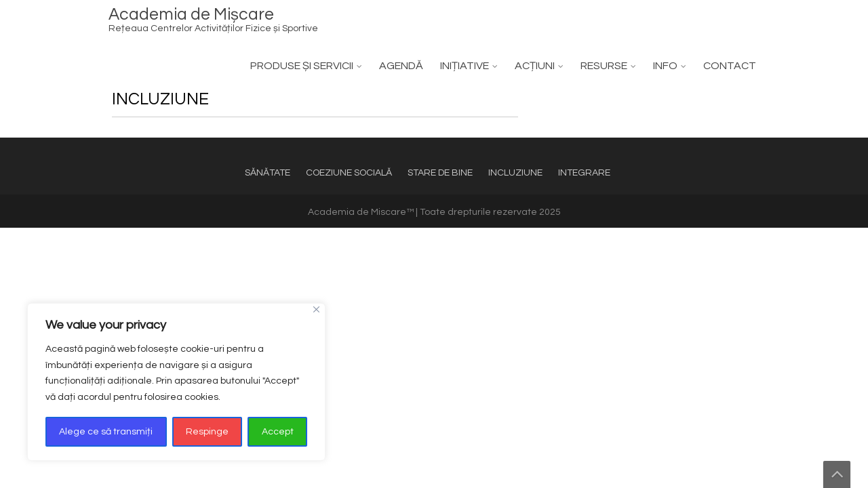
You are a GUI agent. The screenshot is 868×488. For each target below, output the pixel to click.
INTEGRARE (584, 173)
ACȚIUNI (535, 66)
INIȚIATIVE (465, 66)
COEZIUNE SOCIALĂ (349, 173)
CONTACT (730, 66)
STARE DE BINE (440, 173)
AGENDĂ (401, 66)
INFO (665, 66)
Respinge (207, 432)
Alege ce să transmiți (106, 432)
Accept (278, 432)
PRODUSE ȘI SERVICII (302, 66)
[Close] (316, 309)
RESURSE (604, 66)
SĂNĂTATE (268, 173)
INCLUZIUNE (515, 173)
